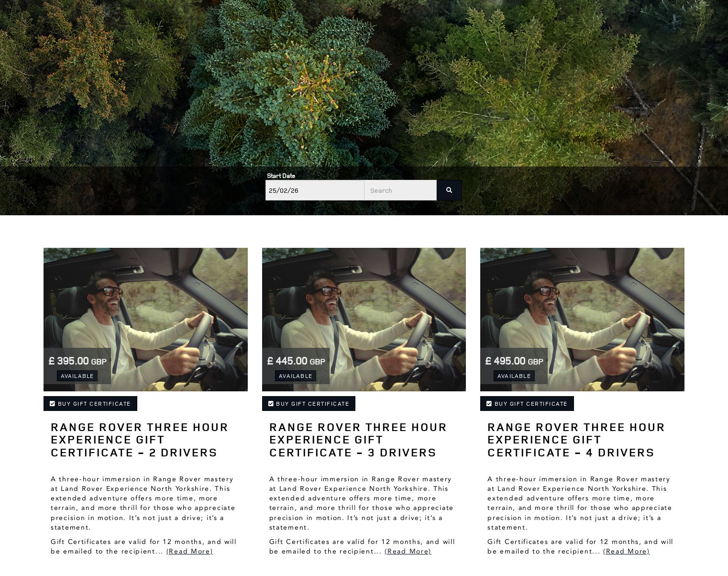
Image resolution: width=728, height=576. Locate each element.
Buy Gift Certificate (90, 404)
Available (77, 376)
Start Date (281, 176)
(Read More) (190, 551)
